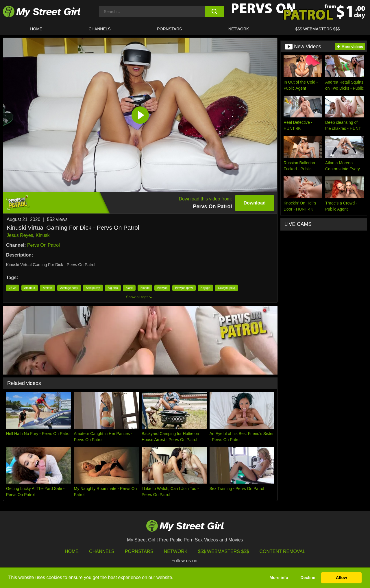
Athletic (48, 288)
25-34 (13, 288)
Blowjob (162, 288)
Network (239, 29)
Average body (69, 288)
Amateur (30, 288)
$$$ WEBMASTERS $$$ (318, 29)
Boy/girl (205, 288)
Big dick (113, 288)
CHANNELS (100, 29)
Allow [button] (341, 578)
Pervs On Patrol (44, 245)
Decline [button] (308, 578)
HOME (36, 29)
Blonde (145, 288)
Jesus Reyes (20, 235)
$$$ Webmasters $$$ (223, 551)
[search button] (215, 12)
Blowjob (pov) (184, 288)
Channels (102, 551)
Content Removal (283, 551)
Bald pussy (93, 288)
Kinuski (43, 235)
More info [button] (279, 578)
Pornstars (169, 29)
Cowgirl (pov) (226, 288)
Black (129, 288)
